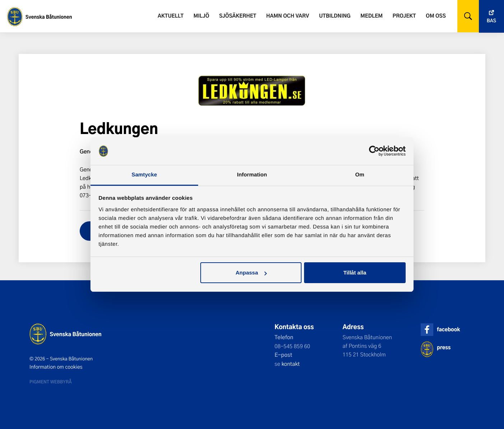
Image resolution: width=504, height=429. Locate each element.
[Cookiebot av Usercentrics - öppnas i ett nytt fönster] (374, 151)
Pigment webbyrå (51, 382)
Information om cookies (56, 367)
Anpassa (251, 273)
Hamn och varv (288, 16)
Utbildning (335, 16)
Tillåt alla (355, 273)
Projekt (404, 16)
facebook (448, 329)
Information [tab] (252, 175)
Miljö (201, 16)
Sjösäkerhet (237, 16)
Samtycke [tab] (144, 175)
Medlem (372, 16)
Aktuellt (171, 16)
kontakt (291, 364)
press (444, 347)
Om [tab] (360, 175)
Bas (491, 21)
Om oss (436, 16)
